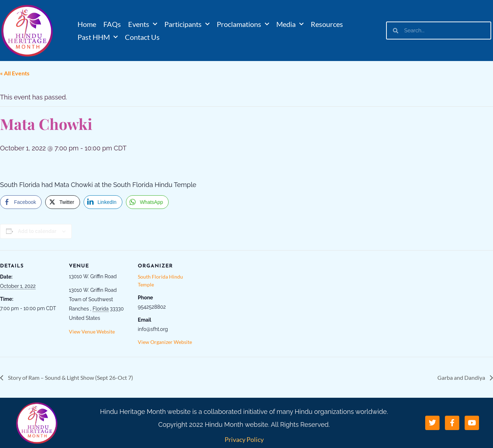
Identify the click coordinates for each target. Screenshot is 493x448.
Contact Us (142, 37)
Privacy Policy (244, 439)
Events (143, 24)
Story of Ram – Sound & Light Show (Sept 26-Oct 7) (70, 377)
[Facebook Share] (21, 202)
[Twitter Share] (62, 202)
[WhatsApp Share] (147, 202)
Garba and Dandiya (462, 377)
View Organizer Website (165, 342)
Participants (187, 24)
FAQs (112, 24)
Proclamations (243, 24)
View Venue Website (92, 332)
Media (290, 24)
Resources (327, 24)
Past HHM (98, 37)
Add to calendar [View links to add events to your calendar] (37, 231)
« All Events (15, 73)
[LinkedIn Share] (103, 202)
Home (87, 24)
